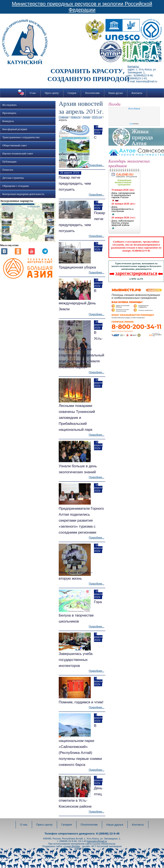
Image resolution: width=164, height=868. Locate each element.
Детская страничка (13, 178)
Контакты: (133, 67)
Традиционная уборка (77, 267)
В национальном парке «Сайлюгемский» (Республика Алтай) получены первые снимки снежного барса (80, 745)
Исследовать (10, 105)
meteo (134, 124)
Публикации (9, 162)
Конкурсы (8, 121)
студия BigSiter (72, 846)
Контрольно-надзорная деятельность (23, 194)
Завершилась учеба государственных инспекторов (76, 660)
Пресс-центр (52, 93)
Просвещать (9, 113)
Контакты (137, 93)
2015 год (97, 117)
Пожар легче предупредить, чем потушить (75, 184)
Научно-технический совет (18, 154)
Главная (64, 117)
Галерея (72, 93)
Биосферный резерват (15, 129)
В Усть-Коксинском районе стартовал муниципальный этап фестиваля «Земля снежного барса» (81, 350)
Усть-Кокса (134, 109)
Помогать (8, 170)
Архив (86, 117)
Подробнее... (97, 165)
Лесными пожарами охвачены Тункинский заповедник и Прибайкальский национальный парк (77, 418)
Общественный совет (15, 145)
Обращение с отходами (15, 186)
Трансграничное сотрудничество (21, 137)
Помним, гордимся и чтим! (81, 702)
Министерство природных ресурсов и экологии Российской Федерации (82, 7)
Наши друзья (116, 93)
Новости (76, 117)
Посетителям (92, 93)
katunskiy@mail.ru (97, 841)
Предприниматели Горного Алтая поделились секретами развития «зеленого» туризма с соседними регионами (81, 520)
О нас (33, 93)
